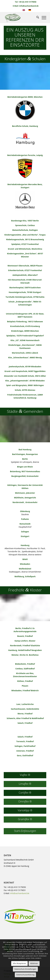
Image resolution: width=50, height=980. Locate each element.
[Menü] (43, 18)
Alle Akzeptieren (19, 963)
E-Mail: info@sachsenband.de (26, 6)
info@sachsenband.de (20, 893)
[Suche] (36, 18)
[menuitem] (26, 2)
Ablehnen (34, 963)
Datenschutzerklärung (25, 975)
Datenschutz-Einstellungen (25, 969)
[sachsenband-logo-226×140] (21, 18)
